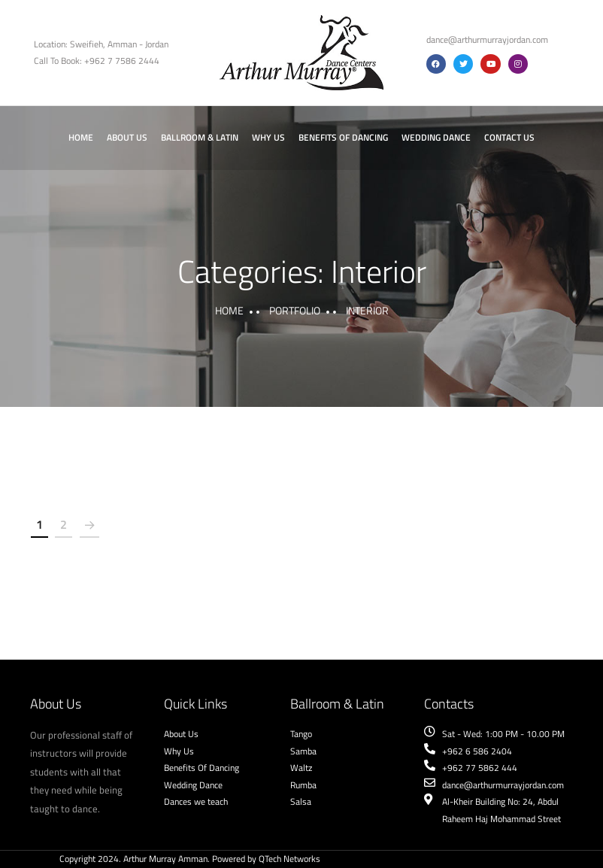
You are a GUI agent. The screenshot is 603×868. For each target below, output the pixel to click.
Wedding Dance (436, 137)
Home (81, 137)
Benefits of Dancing (343, 137)
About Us (127, 137)
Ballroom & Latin (200, 137)
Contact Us (509, 137)
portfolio (295, 310)
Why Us (268, 137)
